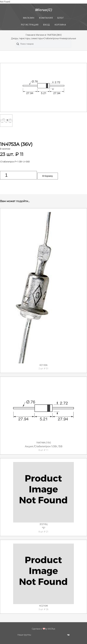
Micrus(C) (44, 10)
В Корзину (48, 176)
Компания (46, 18)
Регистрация (30, 25)
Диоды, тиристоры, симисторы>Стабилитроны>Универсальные (44, 38)
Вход (47, 25)
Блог (61, 18)
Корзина (60, 25)
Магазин (29, 18)
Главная (30, 35)
